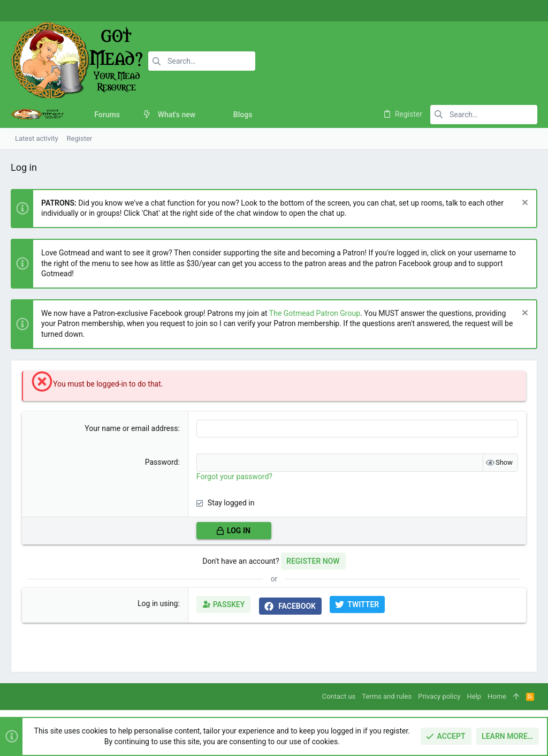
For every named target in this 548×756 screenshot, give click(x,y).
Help (474, 696)
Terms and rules (387, 696)
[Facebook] (492, 11)
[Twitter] (524, 11)
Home (497, 696)
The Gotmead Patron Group (315, 313)
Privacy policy (439, 696)
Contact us (339, 696)
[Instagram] (508, 11)
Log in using (158, 603)
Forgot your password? (234, 477)
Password (162, 462)
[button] (128, 115)
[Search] (202, 61)
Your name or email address (131, 428)
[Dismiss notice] (524, 204)
